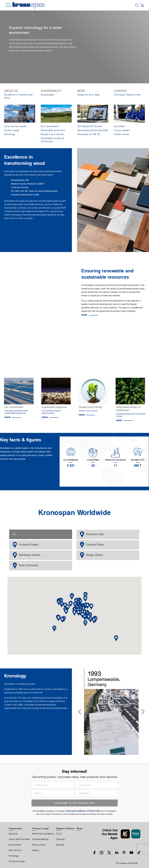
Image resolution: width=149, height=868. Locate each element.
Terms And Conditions (43, 834)
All (14, 534)
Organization (15, 828)
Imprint (36, 850)
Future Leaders (122, 130)
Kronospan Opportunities (127, 95)
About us (13, 834)
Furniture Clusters (25, 545)
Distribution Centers (27, 555)
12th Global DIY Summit (90, 126)
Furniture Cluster (17, 861)
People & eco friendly (52, 134)
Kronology (10, 134)
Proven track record (88, 411)
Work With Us (15, 850)
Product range (12, 130)
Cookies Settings (40, 839)
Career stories (122, 134)
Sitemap (60, 845)
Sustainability (48, 95)
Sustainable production (53, 130)
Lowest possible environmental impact (131, 415)
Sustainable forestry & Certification (52, 140)
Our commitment (50, 126)
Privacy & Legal (40, 828)
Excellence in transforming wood (18, 96)
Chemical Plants (92, 545)
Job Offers (119, 126)
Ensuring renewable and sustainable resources (16, 412)
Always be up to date (88, 95)
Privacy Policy (39, 845)
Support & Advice (65, 828)
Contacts (60, 839)
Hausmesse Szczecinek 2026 (93, 130)
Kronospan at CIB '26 (88, 134)
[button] (78, 613)
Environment (15, 845)
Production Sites (92, 534)
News (80, 828)
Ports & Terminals (25, 566)
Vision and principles (15, 126)
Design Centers (91, 555)
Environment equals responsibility (51, 412)
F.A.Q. (59, 834)
